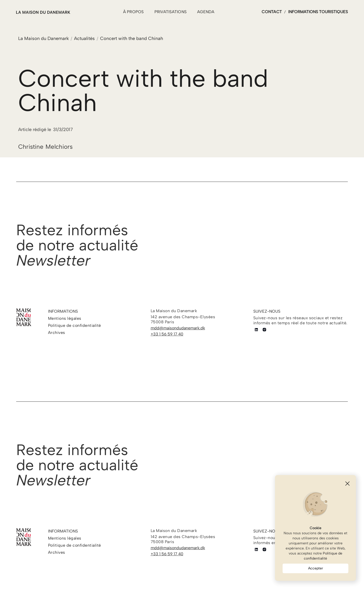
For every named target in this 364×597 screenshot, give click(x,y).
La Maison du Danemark (43, 38)
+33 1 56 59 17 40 (167, 334)
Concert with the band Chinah (132, 38)
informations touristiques (318, 12)
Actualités (84, 38)
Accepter (316, 568)
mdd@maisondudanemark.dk (178, 328)
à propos (133, 12)
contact (272, 12)
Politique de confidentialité (323, 556)
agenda (206, 12)
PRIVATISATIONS (171, 12)
